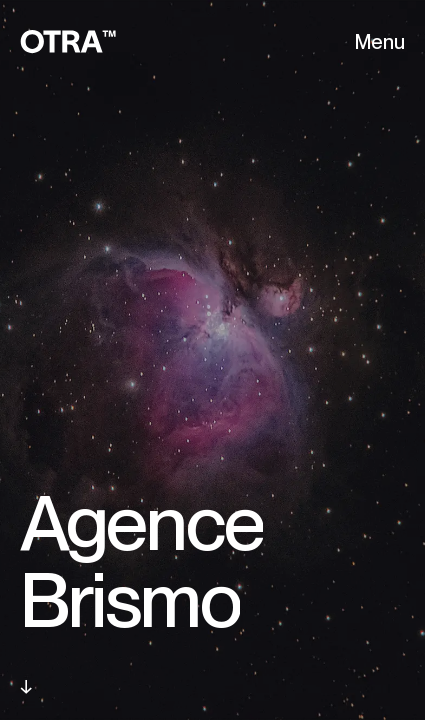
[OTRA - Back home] (68, 42)
